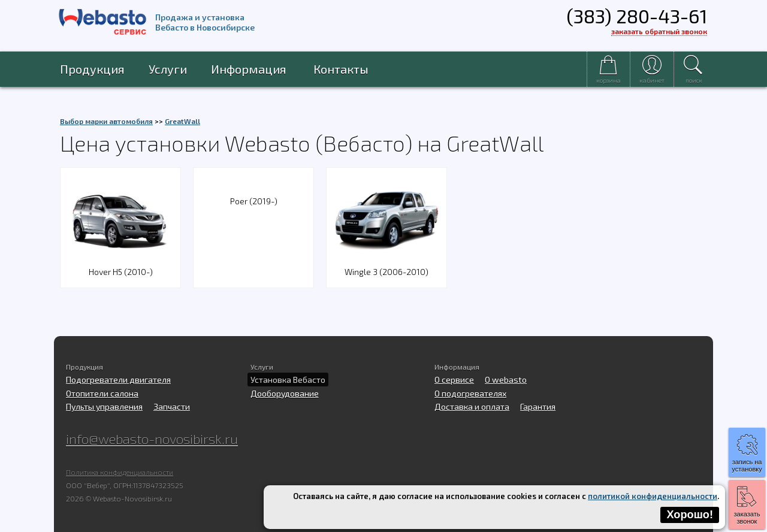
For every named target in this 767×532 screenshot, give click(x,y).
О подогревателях (470, 393)
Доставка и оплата (472, 406)
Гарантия (538, 406)
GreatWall (182, 121)
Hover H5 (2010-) (120, 265)
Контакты (341, 69)
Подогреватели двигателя (118, 380)
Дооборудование (285, 393)
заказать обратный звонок (659, 31)
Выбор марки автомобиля (106, 121)
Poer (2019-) (254, 201)
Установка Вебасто (288, 380)
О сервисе (454, 380)
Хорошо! (690, 515)
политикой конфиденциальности (653, 496)
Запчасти (172, 406)
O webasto (506, 380)
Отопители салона (102, 393)
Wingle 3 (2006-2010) (386, 265)
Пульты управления (104, 406)
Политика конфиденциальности (120, 472)
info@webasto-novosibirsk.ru (152, 439)
